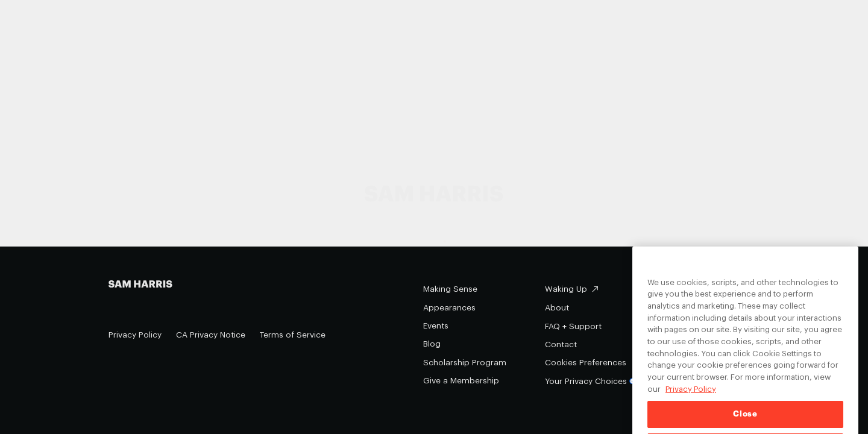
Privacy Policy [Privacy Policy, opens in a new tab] (691, 398)
